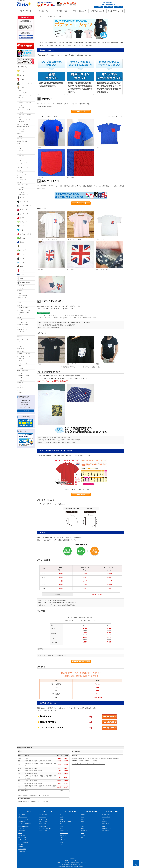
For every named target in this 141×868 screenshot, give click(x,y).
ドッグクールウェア (23, 194)
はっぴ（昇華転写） (23, 141)
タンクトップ (23, 214)
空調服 (19, 134)
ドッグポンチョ (21, 192)
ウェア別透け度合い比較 (46, 829)
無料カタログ (22, 822)
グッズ (21, 254)
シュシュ (20, 344)
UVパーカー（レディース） (25, 127)
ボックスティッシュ (23, 339)
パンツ (21, 198)
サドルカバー (21, 361)
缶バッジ (20, 315)
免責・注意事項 (23, 849)
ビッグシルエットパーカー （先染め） (24, 116)
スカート (20, 146)
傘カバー (20, 303)
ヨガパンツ (20, 151)
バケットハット (21, 182)
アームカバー (21, 153)
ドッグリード (21, 190)
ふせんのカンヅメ (22, 351)
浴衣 (19, 144)
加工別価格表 (22, 815)
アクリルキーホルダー (23, 312)
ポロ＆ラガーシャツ (65, 819)
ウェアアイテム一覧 (24, 819)
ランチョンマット (22, 332)
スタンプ (20, 346)
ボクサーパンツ (21, 148)
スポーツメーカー (24, 210)
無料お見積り (22, 835)
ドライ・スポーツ (24, 206)
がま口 (19, 170)
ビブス (19, 100)
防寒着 (21, 242)
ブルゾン (20, 136)
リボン (19, 342)
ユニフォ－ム (64, 835)
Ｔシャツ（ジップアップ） (24, 95)
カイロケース (21, 380)
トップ (40, 17)
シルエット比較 (43, 831)
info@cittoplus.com (57, 327)
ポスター (20, 337)
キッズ (21, 226)
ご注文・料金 (44, 11)
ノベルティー (84, 835)
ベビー (21, 230)
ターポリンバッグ (22, 163)
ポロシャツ (22, 79)
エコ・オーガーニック (87, 824)
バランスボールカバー (23, 168)
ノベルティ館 (21, 286)
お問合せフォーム (23, 852)
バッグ (21, 258)
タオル (21, 262)
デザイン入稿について (24, 842)
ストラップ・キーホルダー (24, 310)
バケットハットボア (23, 185)
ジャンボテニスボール (23, 375)
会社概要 (26, 411)
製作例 (20, 833)
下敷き (19, 366)
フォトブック (21, 358)
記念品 (103, 826)
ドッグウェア (21, 187)
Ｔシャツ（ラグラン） (23, 93)
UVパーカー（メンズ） (23, 124)
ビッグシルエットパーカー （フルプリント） (24, 121)
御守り (19, 317)
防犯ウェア (22, 238)
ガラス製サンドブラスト (24, 356)
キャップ (21, 250)
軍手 (20, 278)
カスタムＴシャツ (51, 17)
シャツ (62, 838)
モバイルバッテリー (23, 329)
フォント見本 (43, 817)
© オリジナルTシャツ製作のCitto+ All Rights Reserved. (70, 867)
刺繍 (20, 266)
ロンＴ (21, 75)
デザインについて (97, 11)
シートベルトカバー (23, 363)
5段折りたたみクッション (24, 371)
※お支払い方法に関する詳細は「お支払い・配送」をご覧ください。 (36, 796)
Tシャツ (62, 815)
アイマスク (20, 288)
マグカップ (20, 334)
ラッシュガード (21, 107)
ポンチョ (20, 105)
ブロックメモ (21, 349)
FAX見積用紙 (109, 7)
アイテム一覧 (26, 11)
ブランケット (21, 392)
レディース (22, 222)
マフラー (20, 385)
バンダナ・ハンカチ (23, 308)
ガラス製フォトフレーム (24, 354)
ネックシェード (21, 156)
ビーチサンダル (23, 283)
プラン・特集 (62, 11)
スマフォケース (106, 831)
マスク (19, 161)
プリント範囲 (43, 824)
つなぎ (21, 270)
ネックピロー (21, 373)
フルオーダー (23, 87)
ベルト (21, 274)
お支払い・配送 (23, 840)
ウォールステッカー (23, 322)
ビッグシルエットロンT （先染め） (24, 111)
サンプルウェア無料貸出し (25, 824)
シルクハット (21, 388)
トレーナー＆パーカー (66, 822)
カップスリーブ (21, 175)
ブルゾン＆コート (24, 202)
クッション (20, 368)
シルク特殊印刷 (43, 815)
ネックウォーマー (22, 378)
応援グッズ (20, 291)
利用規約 (21, 847)
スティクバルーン (22, 295)
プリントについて (80, 11)
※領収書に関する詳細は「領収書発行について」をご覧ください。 (35, 802)
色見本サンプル (43, 819)
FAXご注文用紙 (22, 838)
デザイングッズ (21, 298)
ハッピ (21, 246)
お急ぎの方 (21, 829)
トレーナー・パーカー (25, 83)
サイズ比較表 (43, 826)
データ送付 (98, 7)
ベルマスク (20, 173)
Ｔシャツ (21, 71)
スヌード (20, 390)
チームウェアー (64, 833)
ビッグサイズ (84, 831)
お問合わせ (119, 7)
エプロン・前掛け (24, 234)
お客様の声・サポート (115, 11)
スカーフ (20, 305)
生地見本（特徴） (44, 822)
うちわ (19, 293)
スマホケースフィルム (23, 327)
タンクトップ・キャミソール (25, 103)
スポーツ (62, 829)
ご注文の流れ (22, 831)
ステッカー (20, 320)
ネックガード (21, 158)
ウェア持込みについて (24, 826)
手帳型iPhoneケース (23, 325)
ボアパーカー (21, 131)
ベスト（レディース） (23, 129)
